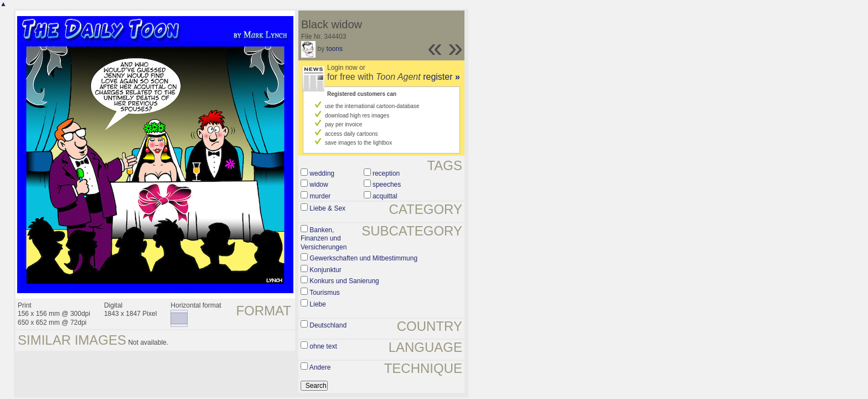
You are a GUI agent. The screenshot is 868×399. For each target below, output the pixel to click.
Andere (320, 367)
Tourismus (325, 293)
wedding (322, 173)
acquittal (385, 196)
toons (335, 49)
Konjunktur (325, 270)
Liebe (317, 304)
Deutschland (328, 325)
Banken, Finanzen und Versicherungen (324, 239)
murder (320, 196)
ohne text (323, 346)
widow (319, 185)
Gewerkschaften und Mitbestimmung (363, 258)
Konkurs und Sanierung (344, 281)
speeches (387, 185)
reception (386, 173)
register (441, 77)
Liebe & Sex (327, 208)
